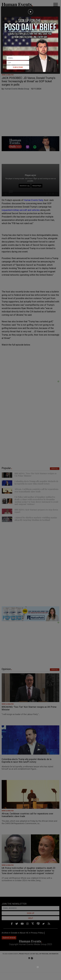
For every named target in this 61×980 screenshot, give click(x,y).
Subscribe (18, 67)
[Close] (31, 12)
